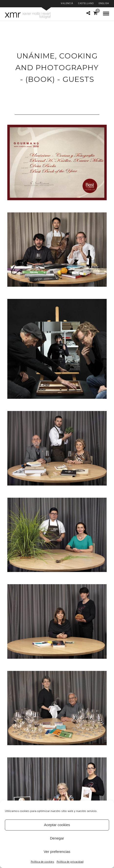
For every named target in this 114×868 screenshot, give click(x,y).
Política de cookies (42, 862)
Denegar (57, 838)
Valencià (67, 4)
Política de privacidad (70, 862)
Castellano (86, 4)
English (104, 4)
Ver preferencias (57, 852)
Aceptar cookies (57, 825)
